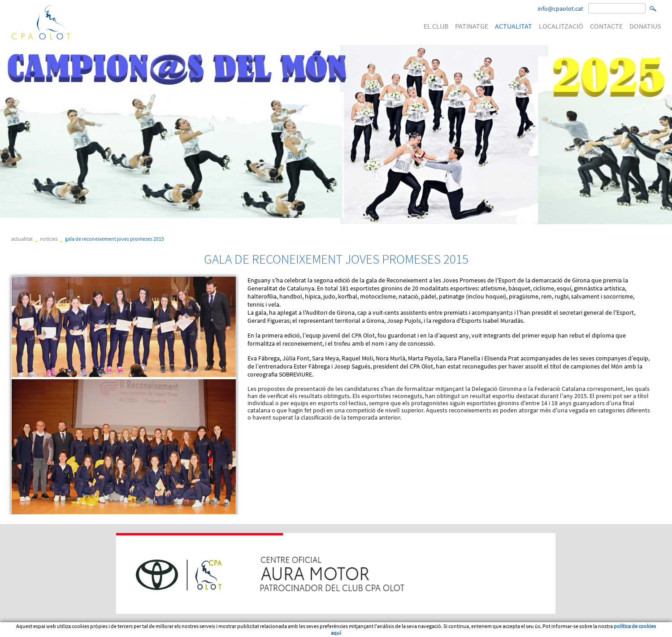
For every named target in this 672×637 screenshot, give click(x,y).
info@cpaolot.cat (560, 9)
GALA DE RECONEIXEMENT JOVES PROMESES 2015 (115, 239)
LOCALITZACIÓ (561, 26)
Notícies (49, 239)
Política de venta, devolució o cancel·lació (237, 630)
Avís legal (24, 630)
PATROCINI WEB (164, 630)
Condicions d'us (65, 630)
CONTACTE (606, 26)
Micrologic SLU (605, 630)
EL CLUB (436, 26)
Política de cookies (114, 630)
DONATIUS (645, 26)
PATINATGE (472, 26)
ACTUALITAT (514, 26)
